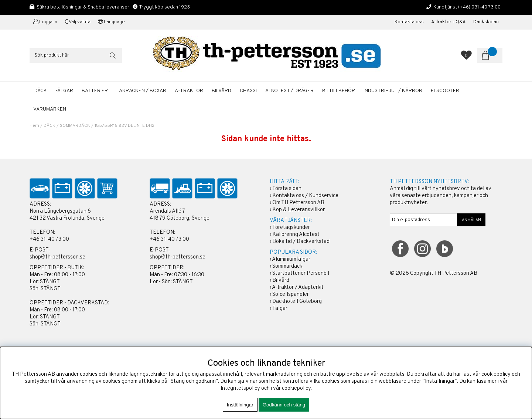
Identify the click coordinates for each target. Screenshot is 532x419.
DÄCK (41, 91)
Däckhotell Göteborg (297, 302)
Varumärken (50, 109)
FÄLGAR (64, 91)
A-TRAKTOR (189, 91)
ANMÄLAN (471, 220)
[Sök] (76, 55)
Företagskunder (291, 228)
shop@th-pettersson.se (57, 257)
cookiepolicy (296, 388)
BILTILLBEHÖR (339, 91)
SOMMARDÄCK (75, 126)
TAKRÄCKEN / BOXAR (141, 91)
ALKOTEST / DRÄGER (289, 91)
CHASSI (248, 91)
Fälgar (280, 309)
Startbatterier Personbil (301, 273)
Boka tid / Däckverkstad (301, 242)
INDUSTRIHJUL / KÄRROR (393, 91)
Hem (34, 126)
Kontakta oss (409, 22)
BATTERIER (95, 91)
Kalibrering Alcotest (296, 235)
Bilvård (281, 281)
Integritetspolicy (240, 388)
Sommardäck (287, 266)
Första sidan (287, 189)
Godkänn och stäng (284, 405)
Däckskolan (486, 22)
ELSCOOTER (445, 91)
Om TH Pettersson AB (298, 203)
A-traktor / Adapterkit (298, 288)
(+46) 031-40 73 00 (479, 7)
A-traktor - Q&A (449, 22)
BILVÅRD (221, 91)
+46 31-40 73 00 (49, 239)
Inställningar (240, 405)
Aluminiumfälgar (291, 259)
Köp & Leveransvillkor (299, 210)
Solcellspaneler (291, 295)
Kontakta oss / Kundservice (305, 196)
